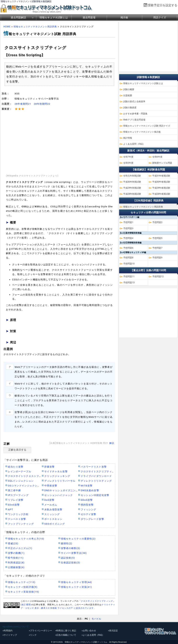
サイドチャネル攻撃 (56, 471)
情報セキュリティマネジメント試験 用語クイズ (147, 126)
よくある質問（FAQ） (134, 144)
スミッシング (52, 514)
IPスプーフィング (18, 495)
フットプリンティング (21, 524)
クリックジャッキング (57, 476)
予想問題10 (129, 264)
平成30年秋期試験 (132, 182)
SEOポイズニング (55, 524)
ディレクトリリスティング (96, 481)
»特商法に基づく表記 (66, 631)
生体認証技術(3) (70, 563)
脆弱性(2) (67, 543)
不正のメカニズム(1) (20, 548)
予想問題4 (128, 238)
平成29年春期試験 (161, 188)
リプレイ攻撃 (16, 500)
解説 (112, 443)
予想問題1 (128, 222)
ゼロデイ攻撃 (88, 514)
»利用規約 (8, 631)
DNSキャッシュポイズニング (61, 490)
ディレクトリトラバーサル (60, 481)
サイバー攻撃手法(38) (74, 553)
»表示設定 (113, 631)
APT (10, 509)
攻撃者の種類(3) (70, 548)
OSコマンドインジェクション (25, 486)
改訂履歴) (26, 605)
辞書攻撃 (49, 467)
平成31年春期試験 (161, 176)
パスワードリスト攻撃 (94, 467)
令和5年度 (128, 163)
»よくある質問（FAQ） (93, 635)
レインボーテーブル (20, 471)
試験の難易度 (130, 108)
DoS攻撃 (49, 500)
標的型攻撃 (87, 505)
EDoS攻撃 (14, 505)
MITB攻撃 (87, 486)
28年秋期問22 (42, 104)
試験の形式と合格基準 (134, 102)
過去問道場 (89, 17)
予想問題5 (157, 238)
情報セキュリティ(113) (22, 582)
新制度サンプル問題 (162, 163)
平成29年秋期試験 (132, 188)
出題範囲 (128, 95)
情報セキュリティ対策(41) (76, 587)
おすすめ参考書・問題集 (135, 114)
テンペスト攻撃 (17, 519)
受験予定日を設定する (163, 5)
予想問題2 (157, 222)
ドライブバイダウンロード (96, 476)
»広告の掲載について (66, 635)
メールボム (51, 505)
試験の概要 (129, 89)
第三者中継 (14, 490)
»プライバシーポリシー (40, 631)
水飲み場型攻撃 (53, 509)
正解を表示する (17, 450)
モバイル (96, 619)
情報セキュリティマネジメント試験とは (143, 83)
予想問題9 (157, 258)
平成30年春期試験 (161, 182)
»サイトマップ (10, 635)
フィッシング (88, 509)
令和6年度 (157, 157)
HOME (7, 27)
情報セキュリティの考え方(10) (26, 539)
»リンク (33, 635)
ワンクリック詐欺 (18, 514)
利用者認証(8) (16, 563)
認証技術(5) (68, 558)
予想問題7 (157, 248)
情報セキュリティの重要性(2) (78, 539)
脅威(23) (13, 543)
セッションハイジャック (59, 495)
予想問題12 (158, 277)
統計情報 (128, 138)
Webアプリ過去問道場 (134, 120)
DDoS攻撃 (87, 500)
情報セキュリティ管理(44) (76, 582)
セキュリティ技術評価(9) (23, 587)
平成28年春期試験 (161, 194)
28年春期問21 (23, 104)
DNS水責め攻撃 (90, 490)
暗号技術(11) (16, 558)
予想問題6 (128, 248)
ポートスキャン (53, 519)
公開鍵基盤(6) (16, 567)
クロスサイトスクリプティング (99, 471)
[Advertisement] (59, 143)
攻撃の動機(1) (16, 553)
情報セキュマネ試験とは (54, 17)
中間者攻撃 (51, 486)
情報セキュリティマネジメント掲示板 (142, 132)
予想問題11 (129, 277)
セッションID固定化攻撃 (95, 495)
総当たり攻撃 (16, 467)
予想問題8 (128, 258)
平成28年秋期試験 (132, 194)
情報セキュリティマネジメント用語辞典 (35, 27)
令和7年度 (128, 157)
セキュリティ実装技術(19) (23, 592)
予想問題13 (129, 283)
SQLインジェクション (21, 481)
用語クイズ (160, 17)
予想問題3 (128, 228)
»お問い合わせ (89, 631)
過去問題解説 (18, 17)
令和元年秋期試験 (132, 176)
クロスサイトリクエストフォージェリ (30, 476)
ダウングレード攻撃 (92, 519)
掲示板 (124, 17)
